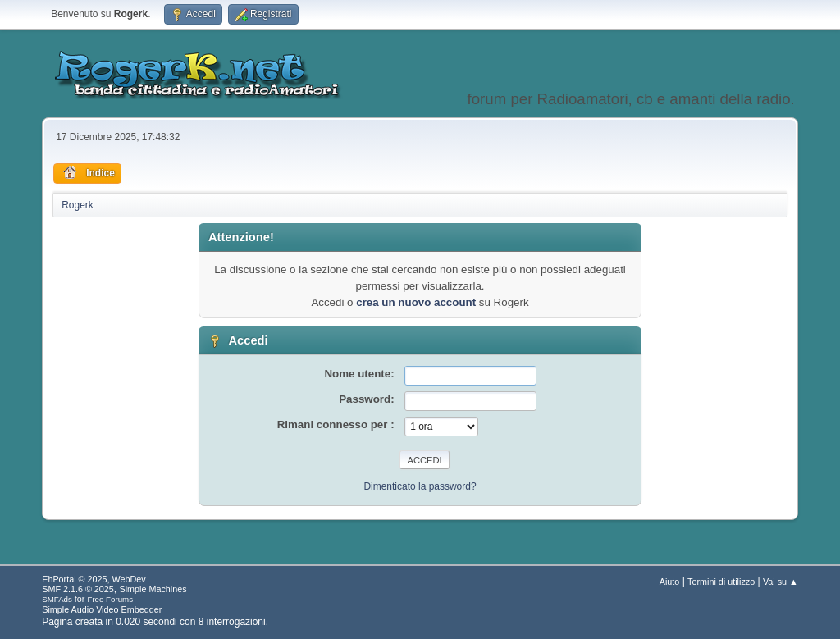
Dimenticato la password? (420, 486)
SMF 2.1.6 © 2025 (78, 589)
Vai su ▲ (781, 582)
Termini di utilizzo (721, 582)
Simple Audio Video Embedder (102, 609)
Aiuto (670, 582)
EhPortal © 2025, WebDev (94, 579)
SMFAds (57, 599)
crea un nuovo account (416, 302)
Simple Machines (153, 589)
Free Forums (110, 599)
